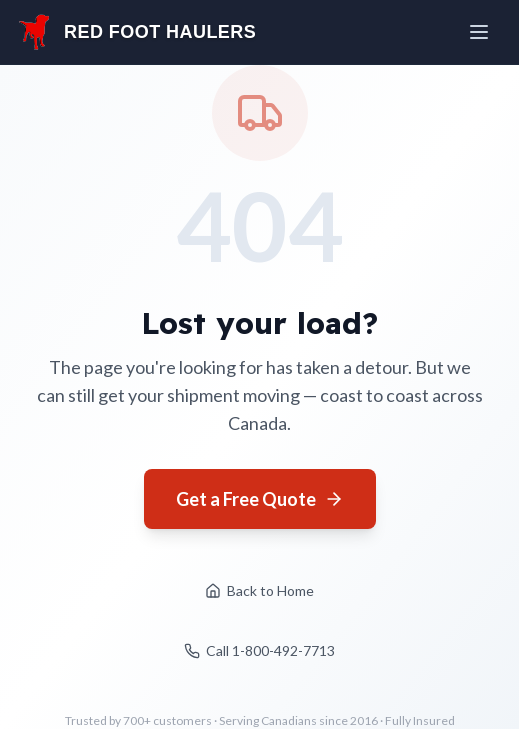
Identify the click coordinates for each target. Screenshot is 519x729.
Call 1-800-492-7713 (259, 650)
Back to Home (259, 590)
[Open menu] (481, 32)
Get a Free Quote (260, 499)
